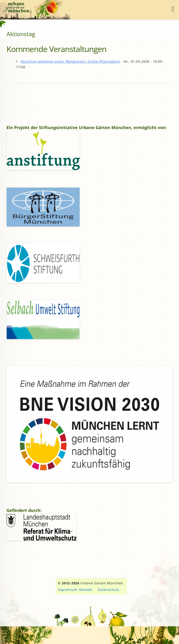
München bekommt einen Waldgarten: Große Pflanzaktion (70, 61)
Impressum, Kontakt (75, 590)
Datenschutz (109, 590)
